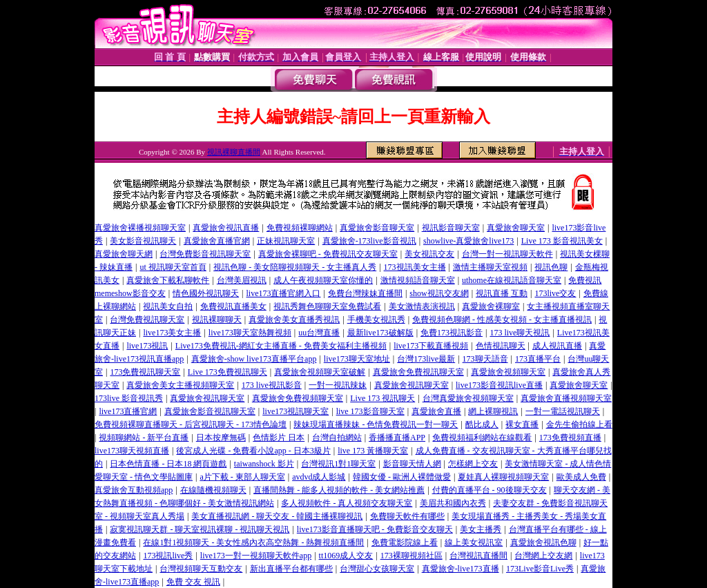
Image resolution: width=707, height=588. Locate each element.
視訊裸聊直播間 (234, 152)
